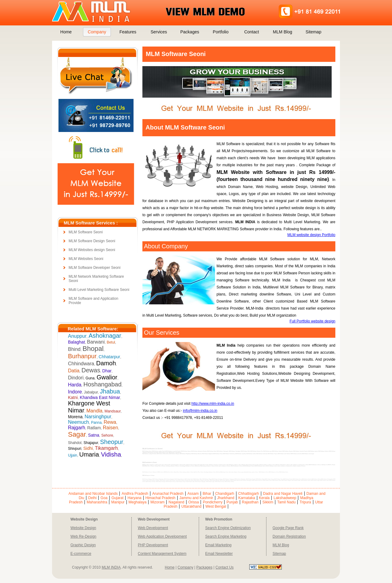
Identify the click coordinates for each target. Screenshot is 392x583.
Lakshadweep (285, 498)
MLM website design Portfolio (311, 235)
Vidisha (111, 454)
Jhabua (110, 391)
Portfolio (221, 32)
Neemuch (78, 422)
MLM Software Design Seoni (92, 241)
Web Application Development (162, 536)
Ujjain (73, 455)
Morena (75, 417)
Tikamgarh (106, 448)
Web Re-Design (83, 536)
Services (159, 32)
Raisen (111, 428)
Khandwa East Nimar (100, 397)
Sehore (107, 435)
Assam (193, 494)
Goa (104, 498)
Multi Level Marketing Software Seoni (99, 290)
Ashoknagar (105, 336)
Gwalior (107, 377)
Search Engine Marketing (226, 536)
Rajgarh (77, 428)
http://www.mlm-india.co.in (213, 404)
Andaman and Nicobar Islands (93, 494)
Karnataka (247, 498)
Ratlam (94, 428)
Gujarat (117, 498)
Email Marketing (218, 545)
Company (97, 32)
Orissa (194, 502)
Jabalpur (91, 392)
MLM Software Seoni (86, 232)
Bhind (74, 349)
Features (128, 32)
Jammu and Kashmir (196, 498)
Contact (251, 32)
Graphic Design (83, 545)
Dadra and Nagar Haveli (283, 494)
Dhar (107, 371)
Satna (94, 435)
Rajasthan (250, 502)
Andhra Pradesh (135, 494)
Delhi (92, 498)
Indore (75, 392)
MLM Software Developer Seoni (94, 268)
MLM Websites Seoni (86, 259)
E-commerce (81, 554)
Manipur (118, 502)
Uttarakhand (191, 506)
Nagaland (176, 502)
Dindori (76, 378)
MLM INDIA (111, 567)
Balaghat (76, 342)
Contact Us (224, 567)
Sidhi (88, 448)
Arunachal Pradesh (168, 494)
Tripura (305, 502)
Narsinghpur (98, 417)
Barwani (96, 342)
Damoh (106, 363)
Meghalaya (138, 502)
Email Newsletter (219, 554)
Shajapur (91, 443)
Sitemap (313, 32)
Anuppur (77, 336)
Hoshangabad (102, 384)
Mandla (94, 411)
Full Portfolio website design (313, 321)
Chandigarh (225, 494)
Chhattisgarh (249, 494)
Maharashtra (97, 502)
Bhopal (93, 349)
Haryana (134, 498)
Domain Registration (289, 536)
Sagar (77, 434)
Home (66, 32)
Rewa (110, 422)
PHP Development (153, 545)
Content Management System (162, 554)
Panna (96, 423)
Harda (75, 385)
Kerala (264, 498)
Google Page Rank (288, 528)
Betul (111, 342)
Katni (73, 397)
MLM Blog (283, 32)
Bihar (207, 494)
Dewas (91, 370)
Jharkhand (226, 498)
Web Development (153, 528)
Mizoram (157, 502)
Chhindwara (81, 364)
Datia (74, 371)
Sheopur (112, 442)
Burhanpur (82, 356)
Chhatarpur (109, 357)
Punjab (232, 502)
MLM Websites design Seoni (92, 250)
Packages (190, 32)
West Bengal (216, 506)
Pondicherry (213, 502)
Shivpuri (75, 449)
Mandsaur (113, 411)
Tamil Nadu (286, 502)
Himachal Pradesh (160, 498)
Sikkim (268, 502)
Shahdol (75, 443)
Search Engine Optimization (228, 528)
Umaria (89, 454)
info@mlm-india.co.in (200, 411)
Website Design (83, 528)
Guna (90, 378)
